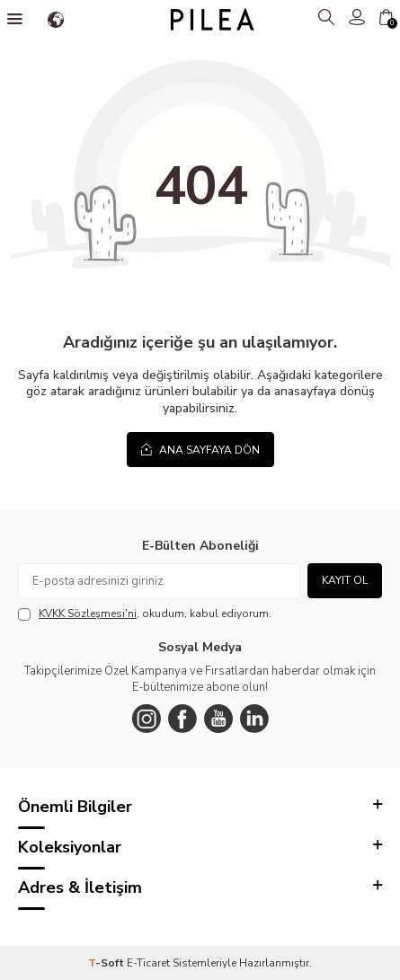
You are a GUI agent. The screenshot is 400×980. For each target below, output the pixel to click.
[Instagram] (147, 719)
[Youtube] (218, 719)
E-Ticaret (148, 963)
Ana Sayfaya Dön (200, 450)
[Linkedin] (254, 719)
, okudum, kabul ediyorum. (145, 614)
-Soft (107, 963)
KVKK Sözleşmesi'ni (88, 614)
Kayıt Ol (345, 580)
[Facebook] (182, 719)
